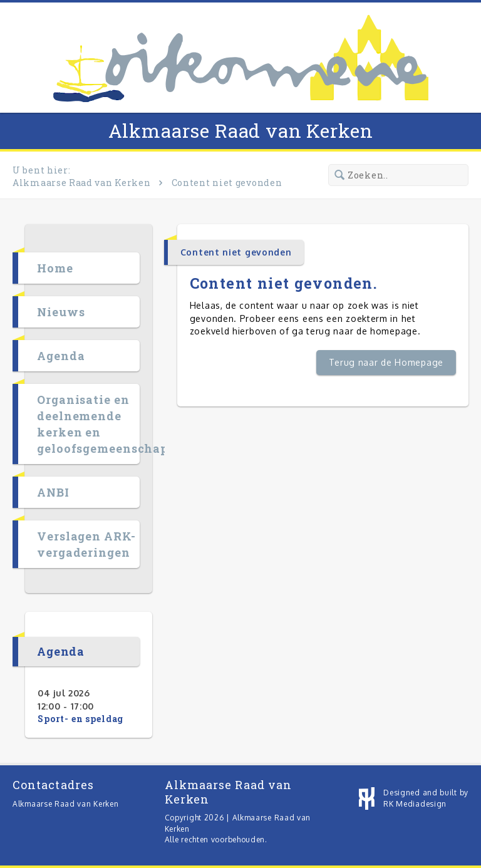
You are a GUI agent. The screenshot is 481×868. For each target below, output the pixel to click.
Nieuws (61, 312)
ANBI (53, 492)
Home (55, 268)
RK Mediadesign (415, 804)
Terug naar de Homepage (386, 362)
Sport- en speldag (80, 719)
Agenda (61, 356)
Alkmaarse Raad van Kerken (241, 131)
